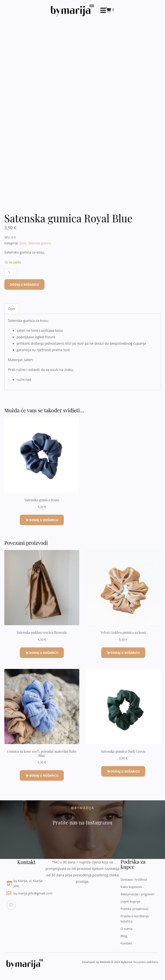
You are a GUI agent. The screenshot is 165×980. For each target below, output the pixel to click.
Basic (23, 243)
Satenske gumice (40, 243)
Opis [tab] (12, 309)
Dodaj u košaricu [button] (44, 520)
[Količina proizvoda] (11, 272)
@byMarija (82, 808)
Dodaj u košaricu (24, 284)
